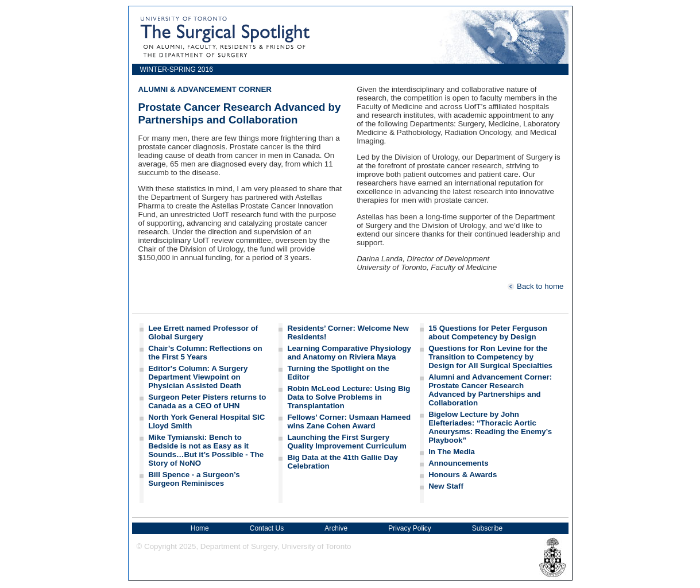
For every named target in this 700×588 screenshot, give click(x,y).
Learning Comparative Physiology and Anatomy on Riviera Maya (349, 353)
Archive (336, 528)
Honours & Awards (463, 475)
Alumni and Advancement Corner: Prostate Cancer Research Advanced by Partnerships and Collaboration (490, 390)
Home (200, 528)
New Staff (446, 486)
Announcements (458, 463)
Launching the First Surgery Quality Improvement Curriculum (347, 442)
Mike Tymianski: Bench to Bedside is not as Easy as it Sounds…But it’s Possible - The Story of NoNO (206, 450)
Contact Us (267, 528)
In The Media (452, 452)
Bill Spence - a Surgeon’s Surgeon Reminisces (194, 479)
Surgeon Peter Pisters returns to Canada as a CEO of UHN (207, 401)
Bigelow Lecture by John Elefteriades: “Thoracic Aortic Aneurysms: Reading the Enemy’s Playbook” (490, 427)
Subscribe (487, 528)
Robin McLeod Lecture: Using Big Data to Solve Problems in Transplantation (349, 397)
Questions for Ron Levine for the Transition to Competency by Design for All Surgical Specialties (490, 357)
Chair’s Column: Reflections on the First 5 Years (205, 353)
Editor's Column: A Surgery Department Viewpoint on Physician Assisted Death (198, 377)
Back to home (535, 286)
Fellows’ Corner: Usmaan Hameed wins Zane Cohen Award (349, 421)
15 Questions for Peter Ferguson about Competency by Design (488, 332)
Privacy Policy (410, 528)
